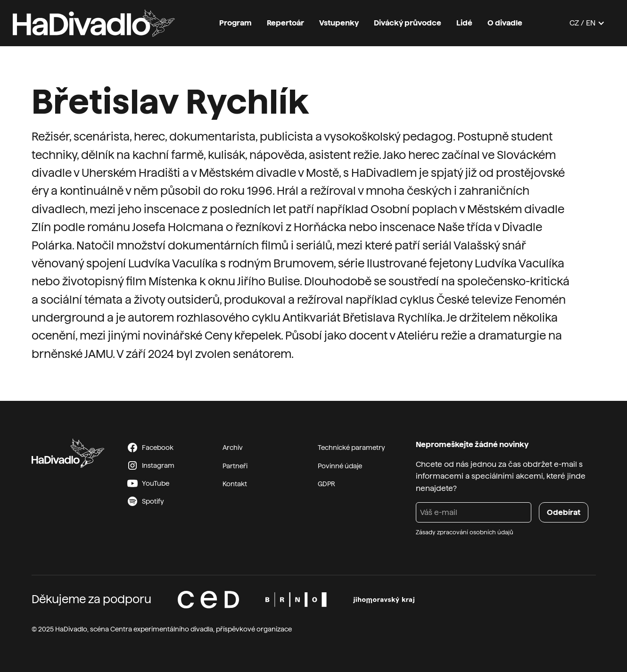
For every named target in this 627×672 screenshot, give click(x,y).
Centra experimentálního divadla (162, 629)
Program (235, 23)
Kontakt (235, 484)
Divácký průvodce (408, 23)
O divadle (505, 23)
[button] (587, 23)
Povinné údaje (340, 466)
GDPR (326, 484)
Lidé (464, 23)
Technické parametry (351, 448)
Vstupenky (339, 23)
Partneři (235, 466)
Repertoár (285, 23)
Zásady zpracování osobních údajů (465, 532)
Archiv (233, 448)
